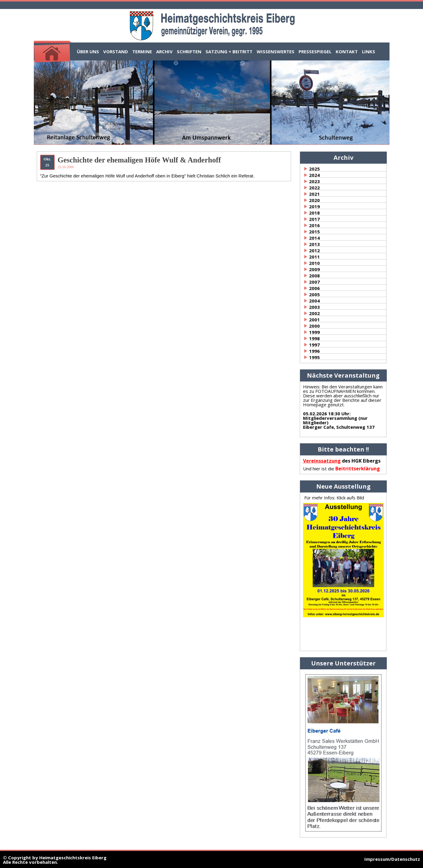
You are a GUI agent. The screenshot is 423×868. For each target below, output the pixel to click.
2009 (314, 269)
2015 (314, 232)
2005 (314, 294)
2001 (314, 320)
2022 (314, 188)
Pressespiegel (315, 51)
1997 (314, 345)
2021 (314, 194)
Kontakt (347, 51)
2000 (314, 326)
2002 (314, 313)
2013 (314, 244)
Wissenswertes (276, 51)
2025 (314, 169)
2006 (314, 288)
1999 (314, 332)
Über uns (88, 51)
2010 (314, 263)
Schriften (189, 51)
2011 (314, 257)
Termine (142, 51)
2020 (314, 200)
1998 (314, 338)
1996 (314, 351)
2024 (314, 175)
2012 (314, 250)
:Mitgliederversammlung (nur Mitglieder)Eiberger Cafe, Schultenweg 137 (339, 420)
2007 (314, 282)
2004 (314, 301)
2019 (314, 206)
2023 (314, 181)
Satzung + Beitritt (229, 51)
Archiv (164, 51)
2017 (314, 219)
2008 (314, 276)
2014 (314, 238)
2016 (314, 225)
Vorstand (116, 51)
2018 (314, 213)
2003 (314, 307)
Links (369, 51)
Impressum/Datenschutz (392, 859)
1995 (314, 357)
